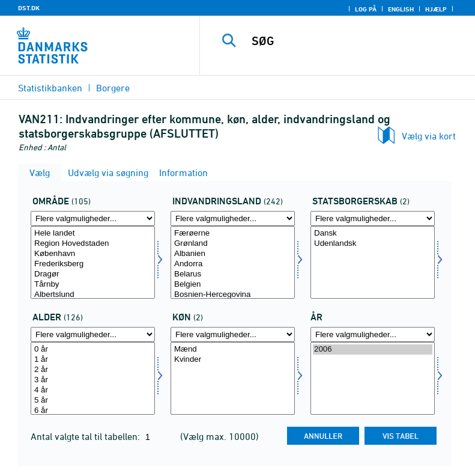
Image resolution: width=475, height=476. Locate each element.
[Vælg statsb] (373, 262)
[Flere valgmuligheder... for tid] (373, 334)
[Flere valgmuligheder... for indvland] (233, 218)
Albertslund (93, 295)
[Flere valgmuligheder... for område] (93, 218)
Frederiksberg (93, 264)
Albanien (233, 254)
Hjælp (436, 9)
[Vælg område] (93, 262)
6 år (93, 411)
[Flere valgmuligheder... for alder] (93, 334)
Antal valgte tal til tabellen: (86, 436)
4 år (93, 390)
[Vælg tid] (373, 378)
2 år (93, 370)
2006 (373, 349)
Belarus (233, 274)
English (401, 9)
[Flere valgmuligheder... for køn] (233, 334)
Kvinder (233, 360)
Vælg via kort (429, 136)
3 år (93, 380)
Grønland (233, 244)
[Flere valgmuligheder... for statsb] (373, 218)
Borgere (113, 88)
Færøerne (233, 233)
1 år (93, 360)
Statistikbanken (50, 88)
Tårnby (93, 285)
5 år (93, 401)
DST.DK (29, 8)
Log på (366, 9)
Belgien (233, 285)
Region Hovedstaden (93, 244)
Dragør (93, 274)
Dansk (373, 233)
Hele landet (93, 233)
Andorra (233, 264)
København (93, 254)
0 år (93, 349)
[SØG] (355, 41)
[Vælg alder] (93, 378)
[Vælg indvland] (233, 262)
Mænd (233, 349)
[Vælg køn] (233, 378)
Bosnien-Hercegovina (233, 295)
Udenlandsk (373, 244)
